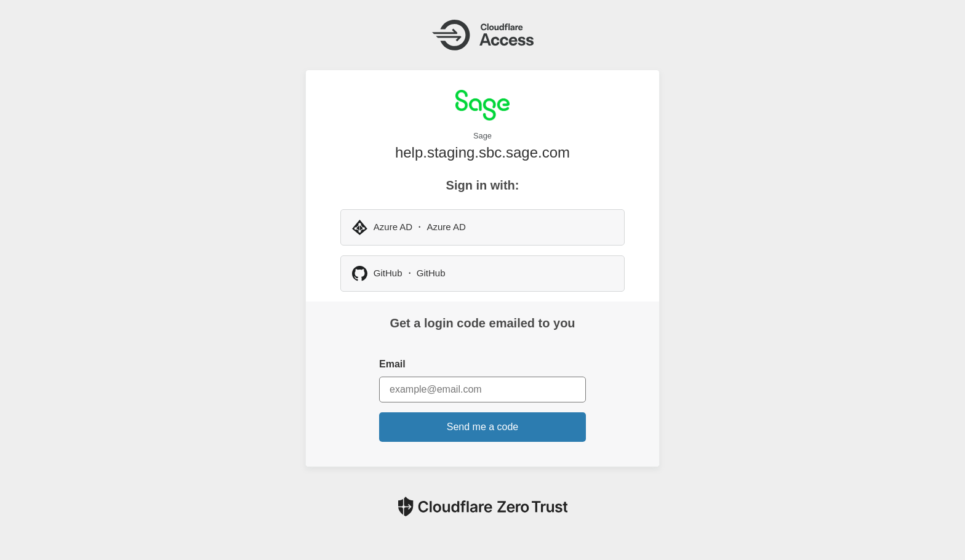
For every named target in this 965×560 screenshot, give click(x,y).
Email (392, 364)
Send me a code (483, 427)
